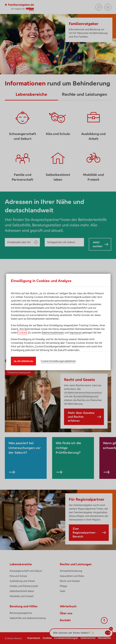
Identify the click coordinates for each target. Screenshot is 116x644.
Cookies (22, 333)
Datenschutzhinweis (53, 333)
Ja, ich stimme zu (23, 361)
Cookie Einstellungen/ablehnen (58, 361)
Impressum (76, 333)
